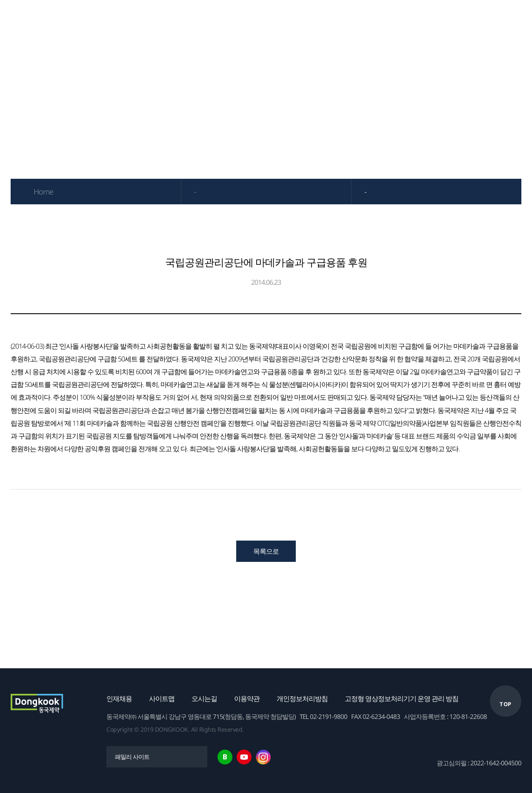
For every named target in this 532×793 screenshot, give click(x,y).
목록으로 (266, 551)
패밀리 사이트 (132, 757)
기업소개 (122, 19)
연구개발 (306, 19)
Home (43, 192)
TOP (506, 704)
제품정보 (183, 19)
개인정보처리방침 (302, 699)
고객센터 (490, 19)
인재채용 (119, 699)
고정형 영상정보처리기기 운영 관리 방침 (402, 699)
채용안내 (429, 19)
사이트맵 (162, 699)
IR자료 (245, 19)
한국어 (520, 19)
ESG (367, 19)
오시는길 (204, 699)
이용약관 (247, 699)
